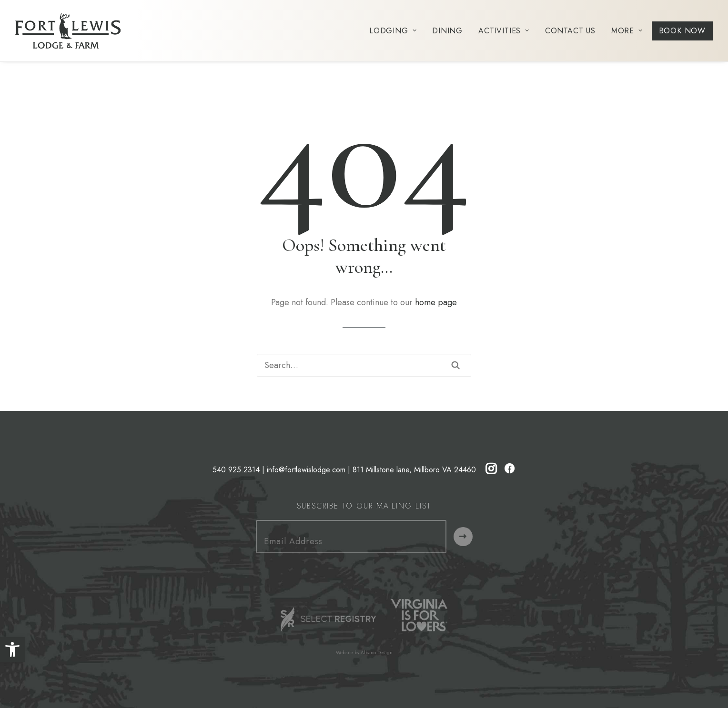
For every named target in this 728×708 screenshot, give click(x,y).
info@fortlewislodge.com (306, 470)
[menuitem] (396, 31)
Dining (447, 31)
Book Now (682, 31)
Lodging (393, 31)
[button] (12, 649)
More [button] (627, 31)
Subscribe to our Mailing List (364, 506)
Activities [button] (504, 31)
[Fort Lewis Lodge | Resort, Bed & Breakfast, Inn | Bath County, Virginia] (68, 31)
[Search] (364, 365)
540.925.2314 (236, 470)
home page (436, 302)
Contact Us (570, 31)
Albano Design (377, 653)
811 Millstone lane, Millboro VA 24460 (414, 470)
